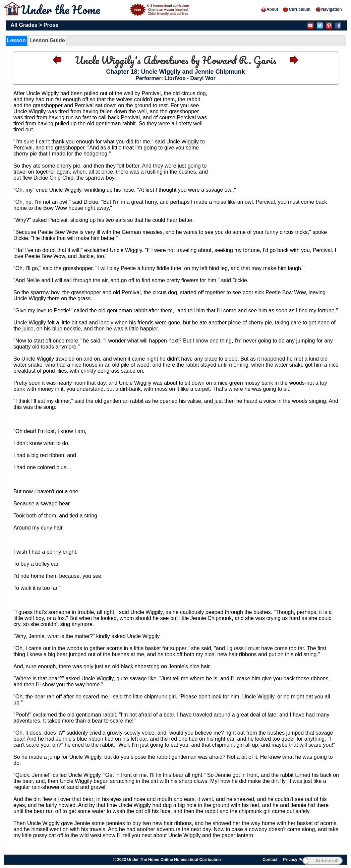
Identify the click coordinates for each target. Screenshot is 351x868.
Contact (270, 860)
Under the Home (106, 9)
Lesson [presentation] (16, 40)
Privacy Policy (297, 860)
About (269, 9)
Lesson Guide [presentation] (47, 40)
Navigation (328, 9)
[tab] (16, 41)
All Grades (24, 25)
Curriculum (297, 9)
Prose (51, 25)
